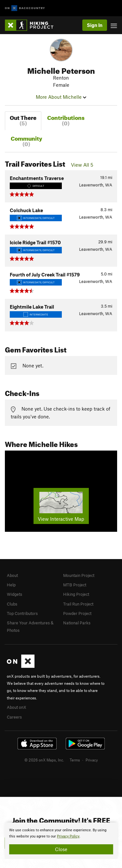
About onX (17, 707)
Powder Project (77, 613)
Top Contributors (22, 613)
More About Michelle (61, 97)
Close (61, 849)
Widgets (14, 594)
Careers (14, 717)
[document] (61, 841)
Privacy (92, 760)
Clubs (12, 604)
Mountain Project (79, 575)
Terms (75, 760)
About (12, 575)
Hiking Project (76, 594)
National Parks (77, 623)
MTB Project (75, 585)
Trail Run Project (78, 604)
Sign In (95, 25)
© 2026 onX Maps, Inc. (44, 760)
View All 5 (82, 165)
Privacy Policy (68, 836)
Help (11, 585)
